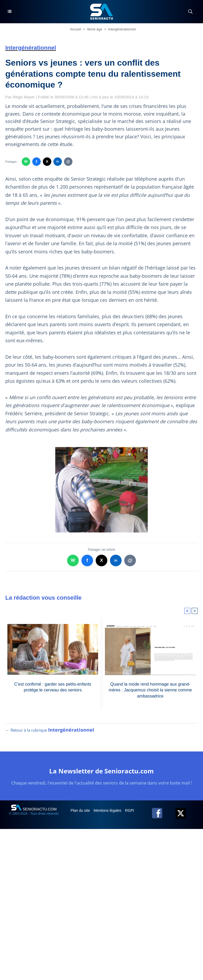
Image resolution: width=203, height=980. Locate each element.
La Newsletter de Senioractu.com (101, 771)
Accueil (76, 29)
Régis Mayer (24, 97)
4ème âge (95, 29)
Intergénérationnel (122, 29)
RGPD (131, 810)
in (57, 161)
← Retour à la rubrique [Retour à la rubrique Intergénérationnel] (50, 730)
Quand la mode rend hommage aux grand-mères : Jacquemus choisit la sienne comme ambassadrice (150, 690)
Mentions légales (108, 810)
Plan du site (81, 810)
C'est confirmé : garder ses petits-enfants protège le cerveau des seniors (53, 687)
